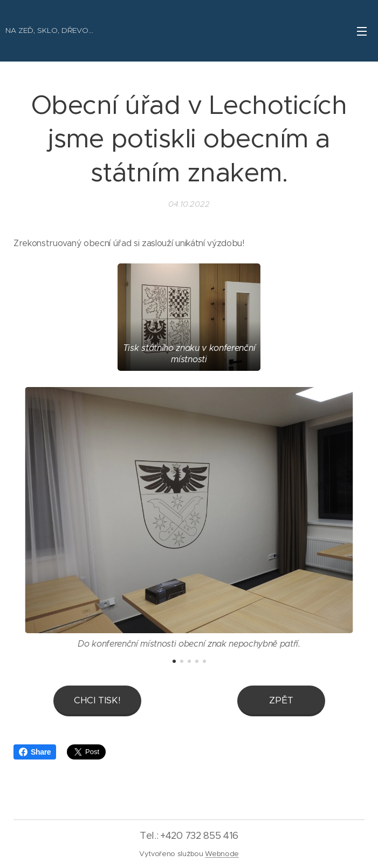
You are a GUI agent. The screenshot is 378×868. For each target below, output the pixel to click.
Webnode (222, 854)
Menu (362, 31)
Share (35, 752)
